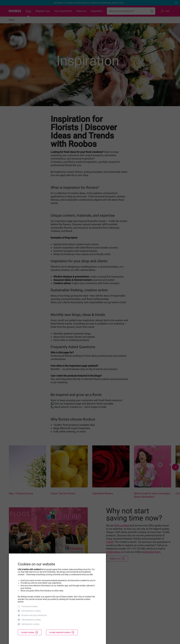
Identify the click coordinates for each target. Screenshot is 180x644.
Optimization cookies (30, 624)
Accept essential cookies (62, 632)
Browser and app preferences (34, 615)
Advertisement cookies (31, 611)
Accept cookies (30, 632)
